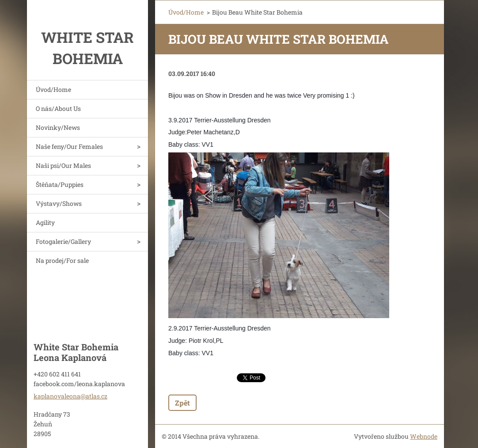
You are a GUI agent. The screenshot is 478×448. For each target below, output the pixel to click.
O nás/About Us (58, 108)
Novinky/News (58, 127)
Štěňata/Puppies (60, 184)
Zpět (182, 403)
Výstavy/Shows (59, 203)
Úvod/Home (53, 89)
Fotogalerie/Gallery (63, 241)
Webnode (424, 436)
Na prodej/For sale (62, 260)
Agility (45, 222)
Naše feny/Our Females (69, 146)
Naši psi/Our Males (63, 165)
